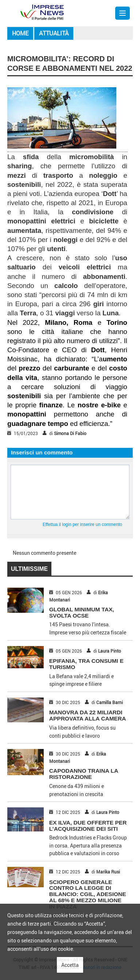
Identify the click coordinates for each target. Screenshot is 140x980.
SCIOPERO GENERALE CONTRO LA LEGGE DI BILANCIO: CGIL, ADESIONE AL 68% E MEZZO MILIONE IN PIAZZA (88, 894)
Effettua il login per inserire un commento (82, 524)
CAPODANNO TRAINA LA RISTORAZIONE (84, 774)
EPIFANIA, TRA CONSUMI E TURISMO (86, 664)
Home (20, 33)
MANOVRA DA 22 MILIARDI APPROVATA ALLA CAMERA (88, 715)
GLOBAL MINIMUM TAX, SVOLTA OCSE (82, 612)
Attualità (54, 33)
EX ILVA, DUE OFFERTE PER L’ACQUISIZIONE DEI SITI (88, 826)
